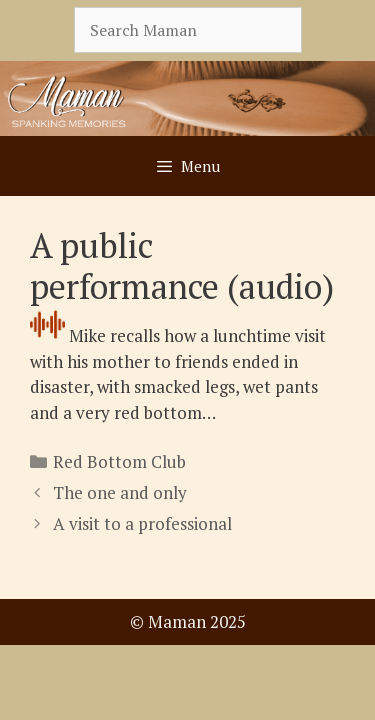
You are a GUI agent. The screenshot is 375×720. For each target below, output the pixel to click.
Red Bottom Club (119, 461)
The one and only (120, 492)
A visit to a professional (142, 523)
